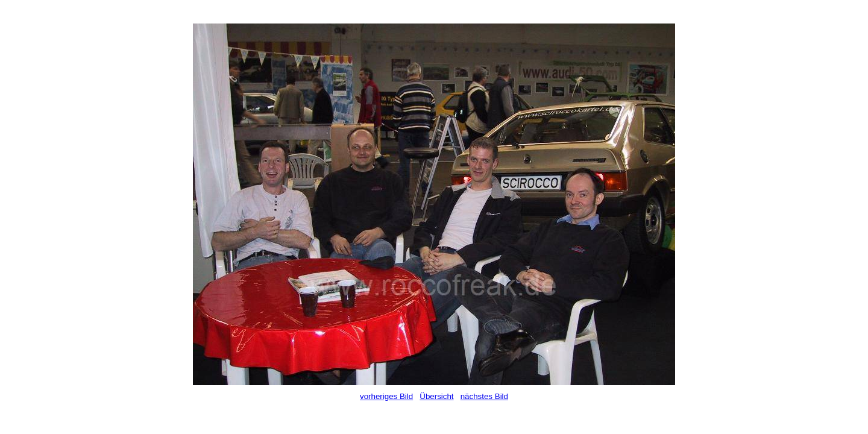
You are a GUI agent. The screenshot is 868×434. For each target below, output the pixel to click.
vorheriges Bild (386, 396)
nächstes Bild (484, 396)
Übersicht (436, 396)
